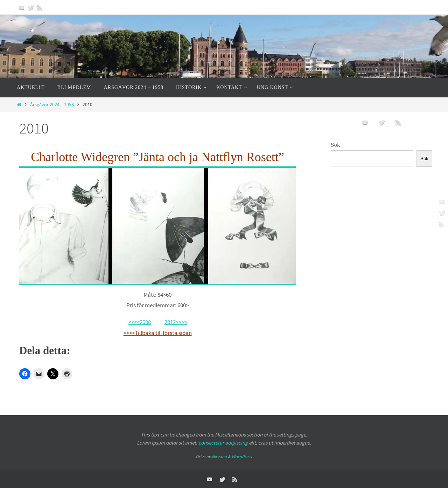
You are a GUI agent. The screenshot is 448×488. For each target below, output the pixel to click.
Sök (335, 145)
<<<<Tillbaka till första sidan (158, 333)
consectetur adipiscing (223, 443)
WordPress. (242, 457)
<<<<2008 (140, 322)
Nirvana (219, 457)
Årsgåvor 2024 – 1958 (52, 105)
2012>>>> (176, 322)
